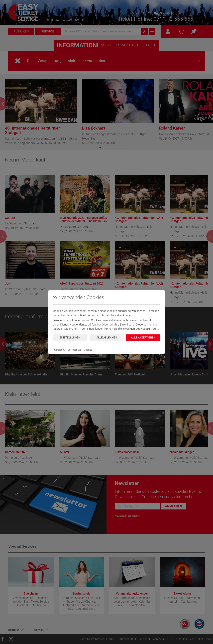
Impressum (59, 350)
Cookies (88, 350)
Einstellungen (70, 338)
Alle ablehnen (107, 338)
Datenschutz (74, 350)
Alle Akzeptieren (143, 338)
